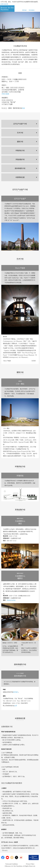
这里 (16, 706)
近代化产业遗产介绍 (20, 124)
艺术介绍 (20, 133)
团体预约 (16, 692)
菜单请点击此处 (11, 600)
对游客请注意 (20, 177)
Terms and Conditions (12, 864)
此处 (23, 108)
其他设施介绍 (20, 159)
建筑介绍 (20, 142)
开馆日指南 (5, 94)
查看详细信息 (4, 4)
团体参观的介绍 (20, 168)
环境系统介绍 (20, 151)
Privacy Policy (30, 864)
